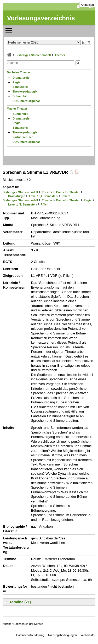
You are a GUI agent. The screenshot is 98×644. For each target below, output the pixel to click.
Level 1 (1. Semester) (43, 196)
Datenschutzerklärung (30, 635)
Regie (16, 82)
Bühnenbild (21, 96)
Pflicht (66, 196)
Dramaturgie (21, 78)
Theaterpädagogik (25, 91)
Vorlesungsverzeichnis (41, 18)
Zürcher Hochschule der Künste (23, 624)
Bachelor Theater (19, 72)
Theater (60, 55)
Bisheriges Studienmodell (33, 55)
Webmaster (88, 635)
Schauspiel (20, 87)
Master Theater (17, 109)
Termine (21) (20, 602)
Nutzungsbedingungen (62, 635)
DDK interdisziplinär (26, 101)
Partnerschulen (23, 137)
